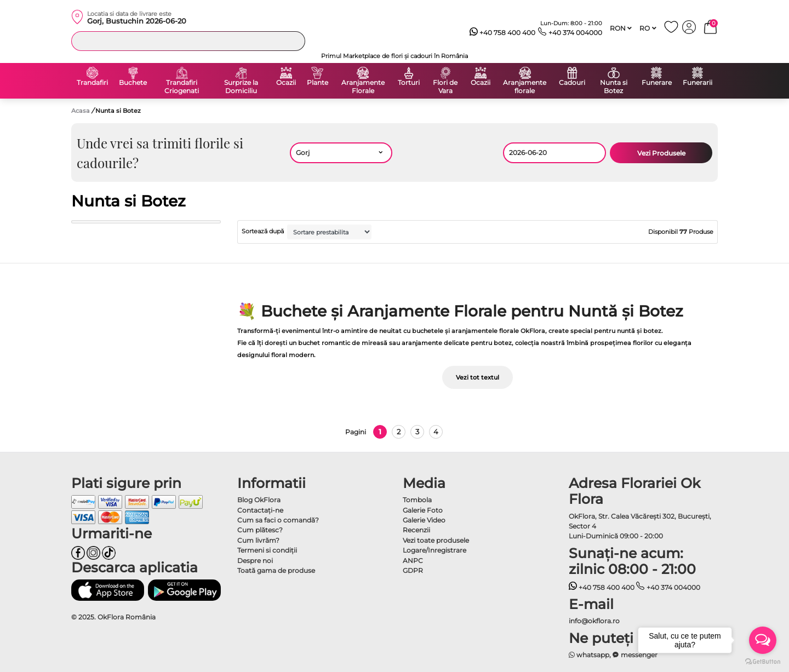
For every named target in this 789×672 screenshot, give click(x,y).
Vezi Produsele (661, 153)
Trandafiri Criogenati (182, 87)
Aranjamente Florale (363, 87)
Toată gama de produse (276, 570)
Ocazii (286, 83)
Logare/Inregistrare (434, 550)
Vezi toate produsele (436, 540)
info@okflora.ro (594, 621)
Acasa (81, 111)
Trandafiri (92, 83)
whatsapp (589, 655)
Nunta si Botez (614, 87)
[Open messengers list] (763, 640)
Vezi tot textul (478, 377)
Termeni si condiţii (267, 550)
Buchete (133, 83)
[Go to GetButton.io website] (763, 661)
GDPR (413, 570)
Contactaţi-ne (260, 510)
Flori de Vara (445, 87)
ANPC (413, 561)
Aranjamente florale (525, 87)
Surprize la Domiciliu (241, 87)
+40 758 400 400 (503, 33)
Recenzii (416, 530)
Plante (318, 83)
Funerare (657, 83)
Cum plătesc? (260, 530)
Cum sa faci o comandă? (278, 520)
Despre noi (255, 561)
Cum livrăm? (258, 540)
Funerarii (697, 83)
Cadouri (572, 83)
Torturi (409, 83)
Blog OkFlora (259, 500)
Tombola (417, 500)
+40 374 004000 (570, 33)
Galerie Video (424, 520)
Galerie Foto (423, 510)
